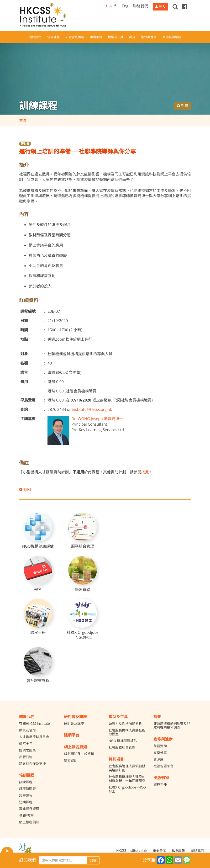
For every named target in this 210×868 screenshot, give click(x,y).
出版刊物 (26, 757)
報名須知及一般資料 (79, 754)
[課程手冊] (38, 617)
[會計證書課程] (38, 665)
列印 (182, 106)
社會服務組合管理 (122, 747)
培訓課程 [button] (53, 37)
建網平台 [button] (96, 37)
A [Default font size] (106, 6)
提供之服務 (27, 750)
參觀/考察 (26, 815)
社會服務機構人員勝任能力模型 (127, 732)
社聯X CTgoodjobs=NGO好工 (127, 789)
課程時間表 (27, 789)
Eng (125, 6)
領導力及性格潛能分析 (125, 723)
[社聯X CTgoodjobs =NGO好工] (83, 619)
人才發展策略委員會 (34, 737)
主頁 (23, 120)
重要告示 (159, 850)
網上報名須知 (29, 822)
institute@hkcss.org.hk (92, 409)
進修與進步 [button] (149, 37)
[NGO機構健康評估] (38, 531)
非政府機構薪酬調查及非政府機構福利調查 (172, 725)
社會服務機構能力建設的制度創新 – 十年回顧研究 (127, 779)
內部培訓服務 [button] (172, 37)
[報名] (38, 574)
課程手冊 (160, 785)
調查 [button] (132, 37)
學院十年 (26, 744)
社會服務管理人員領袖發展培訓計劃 (127, 768)
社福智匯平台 (163, 766)
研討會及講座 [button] (75, 37)
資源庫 (158, 759)
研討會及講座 (74, 723)
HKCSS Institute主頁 (132, 850)
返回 (25, 489)
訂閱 (93, 860)
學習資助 (71, 760)
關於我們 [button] (35, 37)
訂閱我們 (28, 860)
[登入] (160, 7)
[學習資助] (83, 574)
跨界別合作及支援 (32, 764)
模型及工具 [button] (116, 37)
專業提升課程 (29, 809)
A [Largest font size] (115, 6)
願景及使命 (27, 730)
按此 (145, 472)
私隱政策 (178, 850)
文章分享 (160, 753)
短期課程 (26, 802)
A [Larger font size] (111, 6)
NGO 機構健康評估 (123, 741)
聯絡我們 (141, 6)
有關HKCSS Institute (34, 723)
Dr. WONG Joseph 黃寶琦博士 (97, 419)
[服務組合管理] (83, 531)
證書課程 (26, 795)
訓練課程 (26, 782)
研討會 (25, 144)
